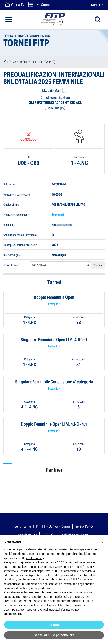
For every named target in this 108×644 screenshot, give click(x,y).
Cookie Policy (27, 535)
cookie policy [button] (35, 558)
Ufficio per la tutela (75, 535)
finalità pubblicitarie (52, 579)
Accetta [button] (54, 625)
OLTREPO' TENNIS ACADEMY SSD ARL (55, 103)
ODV (54, 535)
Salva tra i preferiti (54, 91)
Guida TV (15, 5)
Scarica (98, 265)
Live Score (39, 5)
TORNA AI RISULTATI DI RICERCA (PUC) (31, 62)
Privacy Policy (84, 526)
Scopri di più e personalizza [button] (54, 635)
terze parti (72, 562)
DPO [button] (44, 535)
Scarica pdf (58, 215)
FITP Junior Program (56, 526)
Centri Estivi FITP (26, 526)
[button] (102, 542)
